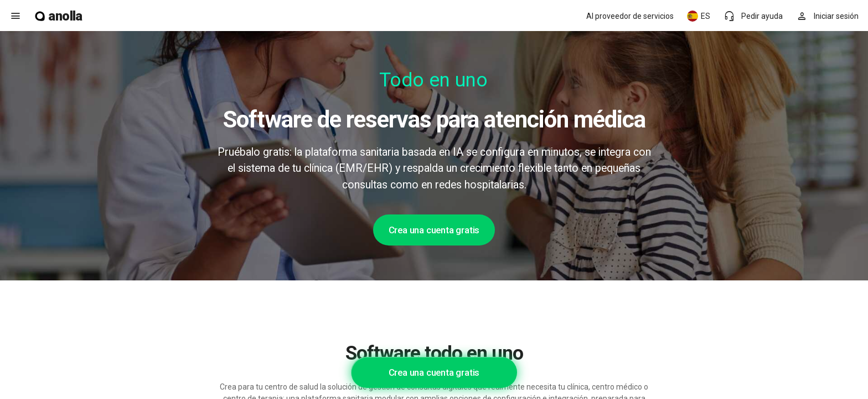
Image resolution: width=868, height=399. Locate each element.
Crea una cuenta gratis (434, 230)
